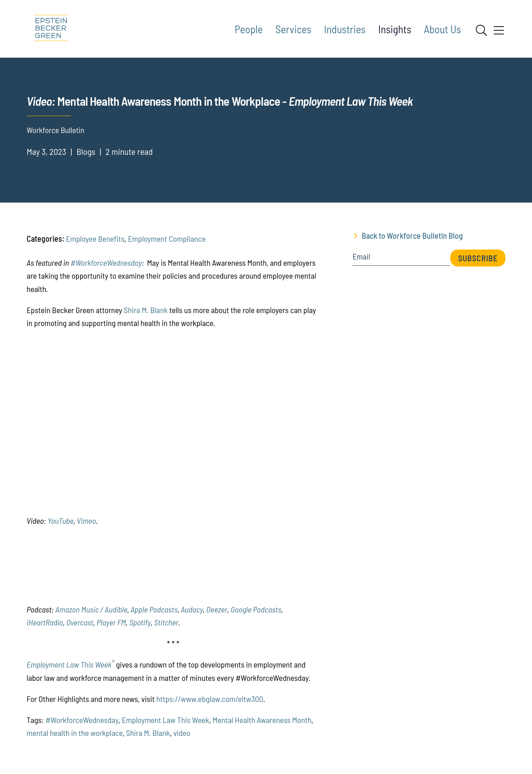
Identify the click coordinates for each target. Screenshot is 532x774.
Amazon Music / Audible (91, 609)
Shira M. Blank (146, 310)
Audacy (192, 609)
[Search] (481, 30)
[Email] (401, 259)
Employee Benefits (95, 238)
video (182, 733)
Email (361, 257)
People (249, 29)
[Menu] (499, 33)
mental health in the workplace (75, 733)
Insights (395, 29)
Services (294, 29)
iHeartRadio (45, 622)
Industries (345, 29)
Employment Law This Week (71, 664)
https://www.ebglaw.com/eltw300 (210, 699)
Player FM (111, 622)
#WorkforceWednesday (106, 262)
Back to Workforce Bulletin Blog (412, 235)
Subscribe (478, 258)
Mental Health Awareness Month (262, 720)
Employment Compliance (167, 238)
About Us (443, 29)
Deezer (217, 609)
